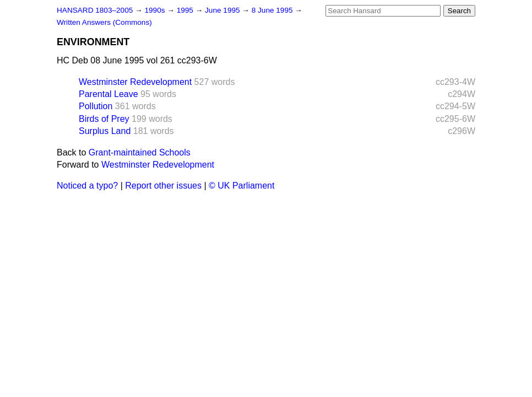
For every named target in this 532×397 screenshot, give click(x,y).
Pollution (96, 106)
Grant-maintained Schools (140, 152)
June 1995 (223, 10)
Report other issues (163, 186)
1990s (156, 10)
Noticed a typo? (87, 186)
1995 (186, 10)
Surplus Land (105, 131)
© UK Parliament (241, 186)
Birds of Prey (104, 119)
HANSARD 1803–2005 (95, 10)
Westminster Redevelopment (135, 82)
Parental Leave (108, 94)
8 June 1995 (273, 10)
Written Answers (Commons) (104, 22)
